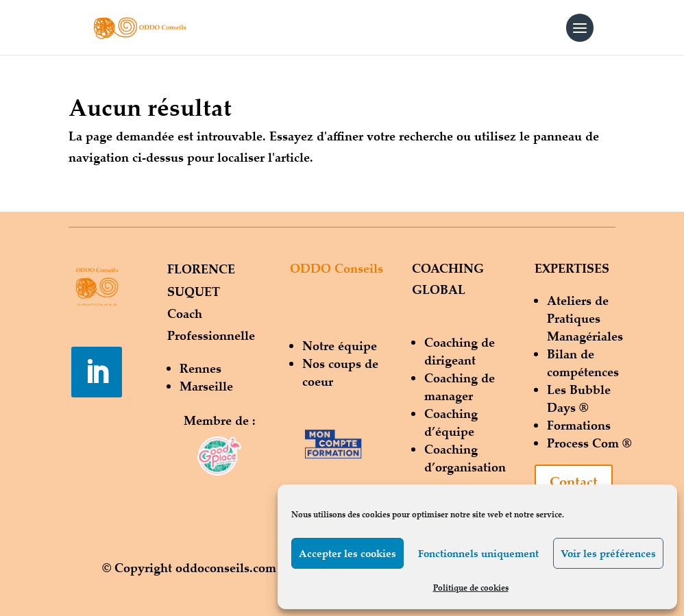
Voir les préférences (608, 553)
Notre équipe (340, 345)
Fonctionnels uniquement (478, 553)
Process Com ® (589, 443)
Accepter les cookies (347, 553)
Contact (574, 481)
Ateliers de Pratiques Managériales (585, 318)
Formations (579, 425)
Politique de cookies (471, 588)
